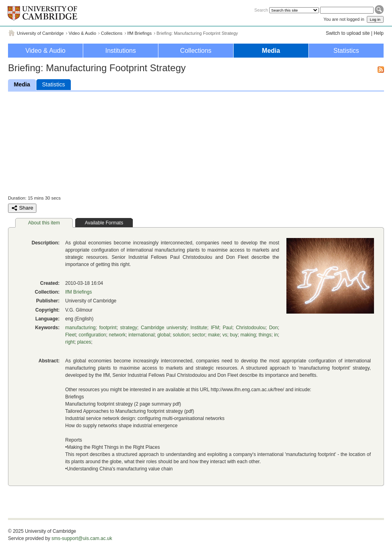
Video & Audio (82, 33)
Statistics (346, 51)
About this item (44, 223)
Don (274, 328)
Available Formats (104, 223)
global (164, 335)
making (248, 335)
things (265, 335)
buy (234, 335)
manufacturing (80, 328)
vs (225, 335)
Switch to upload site (348, 33)
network (117, 335)
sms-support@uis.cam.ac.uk (82, 538)
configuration (93, 335)
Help (379, 33)
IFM (215, 328)
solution (181, 335)
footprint (108, 328)
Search (261, 10)
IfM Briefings (139, 33)
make (214, 335)
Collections (112, 33)
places (84, 342)
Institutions (120, 51)
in (276, 335)
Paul (228, 328)
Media (271, 51)
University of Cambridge (40, 33)
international (141, 335)
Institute (199, 328)
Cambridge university (164, 328)
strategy (129, 328)
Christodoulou (251, 328)
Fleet (71, 335)
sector (199, 335)
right (70, 342)
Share (22, 208)
